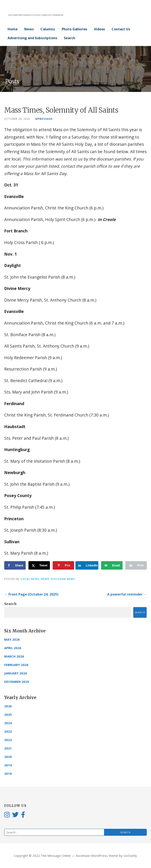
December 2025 (17, 682)
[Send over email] (112, 565)
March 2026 (14, 656)
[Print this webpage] (136, 565)
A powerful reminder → (127, 594)
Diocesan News (63, 579)
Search (69, 38)
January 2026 (16, 673)
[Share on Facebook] (15, 565)
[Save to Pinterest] (63, 565)
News (29, 29)
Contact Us (121, 29)
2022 (8, 740)
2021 (8, 748)
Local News (30, 579)
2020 (8, 757)
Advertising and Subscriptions (32, 38)
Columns (48, 29)
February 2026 (16, 665)
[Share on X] (39, 565)
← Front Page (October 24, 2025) (31, 594)
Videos (99, 29)
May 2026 (12, 639)
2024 (8, 723)
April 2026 (13, 648)
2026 (8, 706)
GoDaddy (130, 856)
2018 (8, 774)
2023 (8, 731)
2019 (8, 765)
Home (13, 29)
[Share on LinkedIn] (88, 565)
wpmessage (44, 119)
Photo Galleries (75, 29)
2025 (8, 714)
